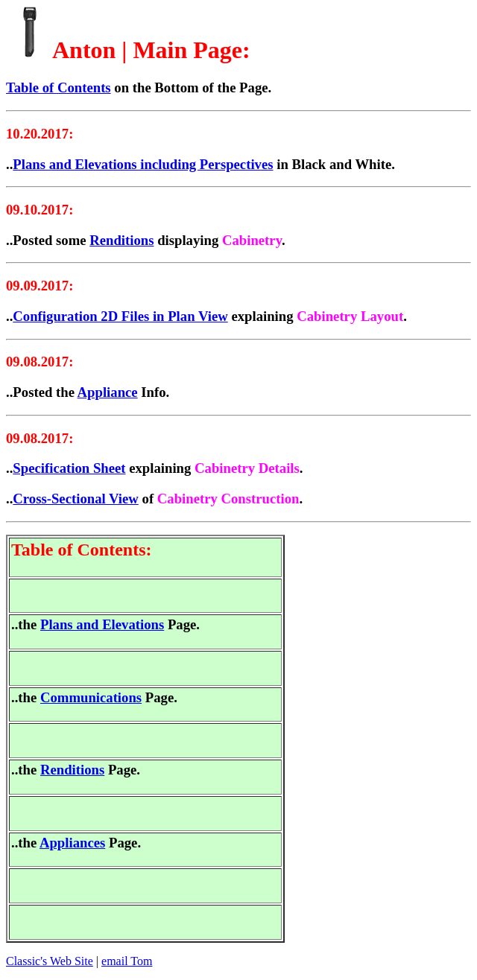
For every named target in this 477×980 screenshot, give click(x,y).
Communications (91, 697)
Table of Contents (59, 87)
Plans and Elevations (102, 624)
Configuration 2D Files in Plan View (120, 316)
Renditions (121, 240)
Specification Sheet (69, 468)
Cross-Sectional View (76, 499)
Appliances (72, 843)
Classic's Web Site (50, 961)
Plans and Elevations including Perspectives (143, 164)
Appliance (108, 392)
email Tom (127, 961)
